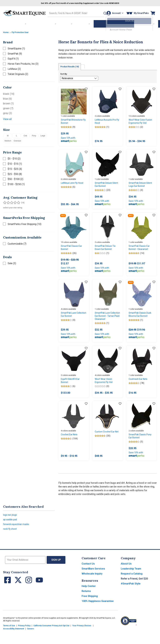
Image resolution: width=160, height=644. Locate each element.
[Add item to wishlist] (86, 88)
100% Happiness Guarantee (98, 615)
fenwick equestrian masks (17, 537)
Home (6, 31)
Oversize (17, 140)
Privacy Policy (24, 639)
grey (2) (7, 112)
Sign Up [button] (56, 574)
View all (7, 118)
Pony (34, 135)
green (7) (8, 107)
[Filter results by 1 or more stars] (5, 202)
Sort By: (64, 73)
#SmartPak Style (131, 597)
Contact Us (88, 577)
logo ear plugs (11, 526)
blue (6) (7, 98)
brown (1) (8, 103)
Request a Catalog (132, 587)
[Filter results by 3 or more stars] (11, 202)
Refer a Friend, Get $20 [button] (134, 592)
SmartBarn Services (93, 582)
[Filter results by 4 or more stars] (14, 202)
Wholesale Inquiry (92, 587)
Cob (25, 135)
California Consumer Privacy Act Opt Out (51, 639)
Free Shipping (90, 610)
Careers (31, 642)
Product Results (72, 66)
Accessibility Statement (14, 642)
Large (43, 135)
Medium (8, 140)
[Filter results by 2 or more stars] (8, 202)
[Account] (114, 13)
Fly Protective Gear (22, 31)
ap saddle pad (11, 532)
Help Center (89, 600)
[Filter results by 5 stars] (17, 202)
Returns (86, 605)
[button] (98, 13)
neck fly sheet (11, 542)
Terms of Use (9, 639)
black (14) (9, 93)
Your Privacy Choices (82, 639)
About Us (126, 577)
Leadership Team (131, 582)
